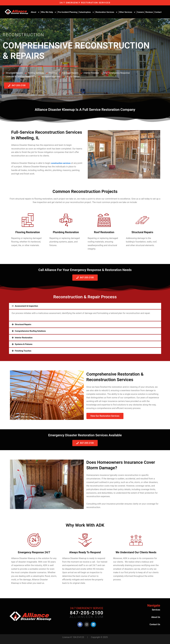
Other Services (127, 12)
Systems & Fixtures (24, 344)
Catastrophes (86, 12)
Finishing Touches (24, 351)
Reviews (149, 12)
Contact (158, 12)
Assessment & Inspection (27, 306)
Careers (140, 12)
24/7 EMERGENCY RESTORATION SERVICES (85, 3)
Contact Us (155, 624)
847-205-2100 (87, 613)
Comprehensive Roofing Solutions (31, 331)
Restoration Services (107, 12)
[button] (85, 306)
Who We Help (49, 12)
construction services (61, 163)
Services (156, 610)
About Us (156, 617)
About (35, 12)
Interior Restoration (24, 337)
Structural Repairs (24, 324)
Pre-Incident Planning (68, 12)
